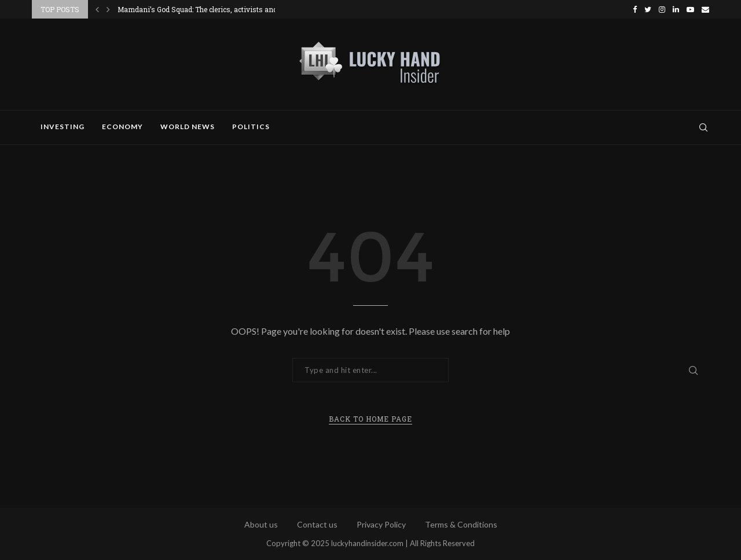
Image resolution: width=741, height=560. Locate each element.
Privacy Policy (381, 524)
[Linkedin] (676, 9)
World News (188, 127)
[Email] (705, 9)
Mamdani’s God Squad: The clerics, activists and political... (214, 9)
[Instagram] (662, 9)
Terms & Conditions (461, 524)
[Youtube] (690, 9)
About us (261, 524)
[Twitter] (648, 9)
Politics (251, 127)
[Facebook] (635, 9)
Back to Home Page (370, 419)
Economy (122, 127)
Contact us (317, 524)
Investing (63, 127)
